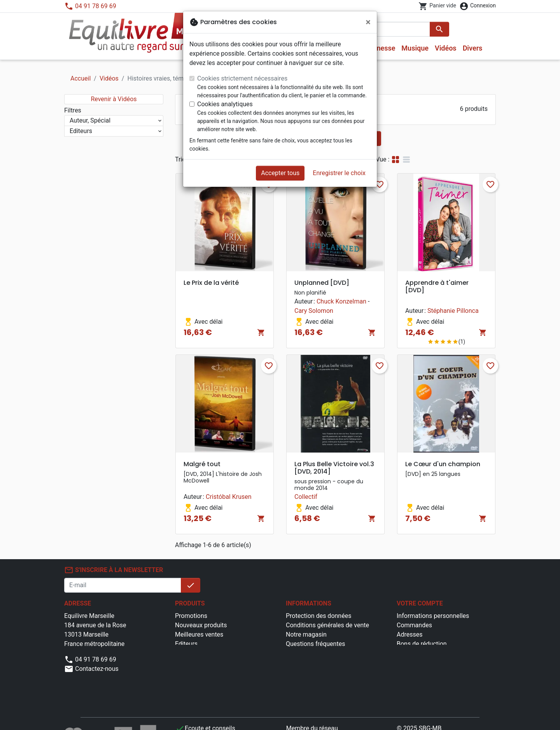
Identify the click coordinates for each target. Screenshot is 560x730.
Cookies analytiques (225, 104)
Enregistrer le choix (339, 173)
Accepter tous (280, 173)
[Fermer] (368, 22)
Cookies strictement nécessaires (242, 78)
